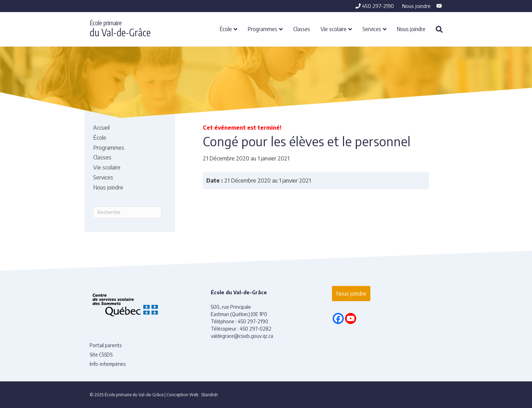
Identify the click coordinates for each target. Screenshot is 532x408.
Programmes (263, 29)
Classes (302, 29)
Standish (210, 395)
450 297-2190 (375, 6)
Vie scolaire (333, 29)
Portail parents (106, 345)
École (226, 29)
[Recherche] (437, 29)
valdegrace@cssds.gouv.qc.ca (242, 336)
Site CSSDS (101, 355)
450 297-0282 (255, 329)
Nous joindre (416, 6)
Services (372, 29)
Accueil (101, 128)
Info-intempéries (108, 364)
